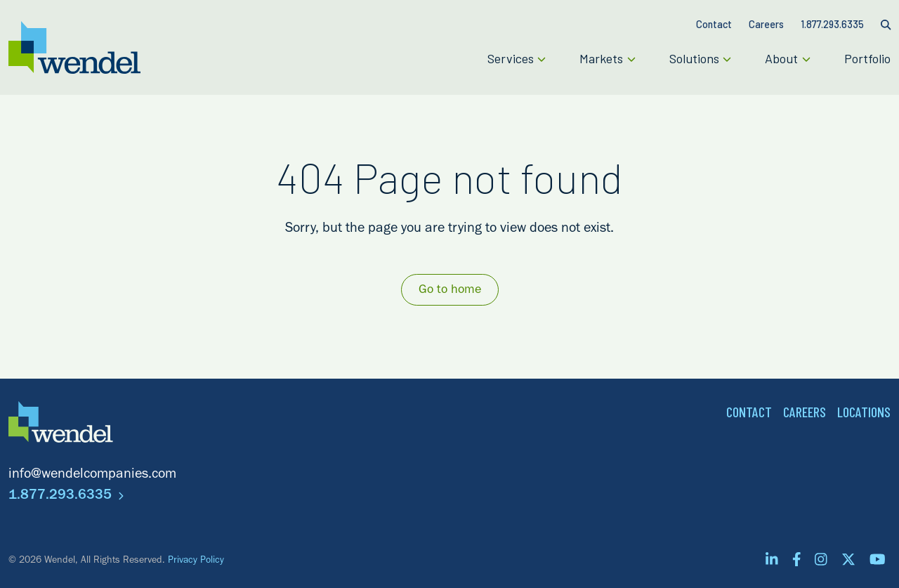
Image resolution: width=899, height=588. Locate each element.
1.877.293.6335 (66, 497)
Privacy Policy (196, 561)
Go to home (450, 291)
